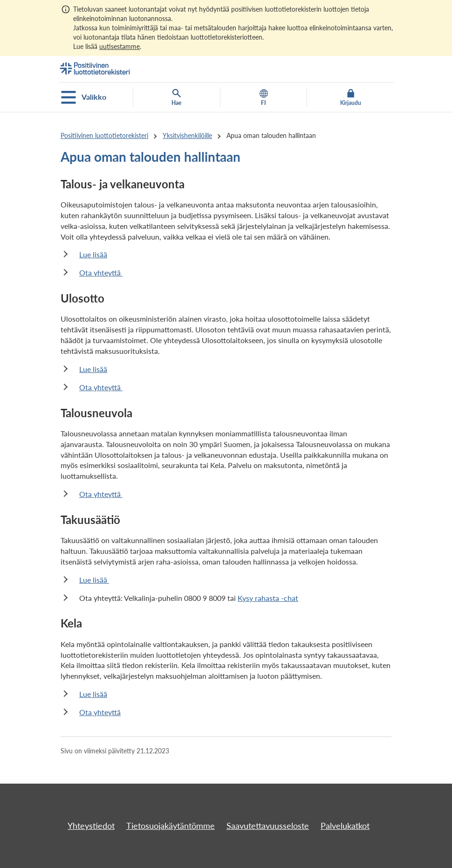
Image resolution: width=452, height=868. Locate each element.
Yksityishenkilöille (187, 135)
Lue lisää (93, 254)
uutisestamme (120, 46)
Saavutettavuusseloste (268, 826)
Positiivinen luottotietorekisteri (104, 135)
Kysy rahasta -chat (268, 598)
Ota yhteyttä (101, 272)
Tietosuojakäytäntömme (171, 826)
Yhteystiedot (91, 826)
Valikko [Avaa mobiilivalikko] (84, 97)
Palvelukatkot (345, 826)
